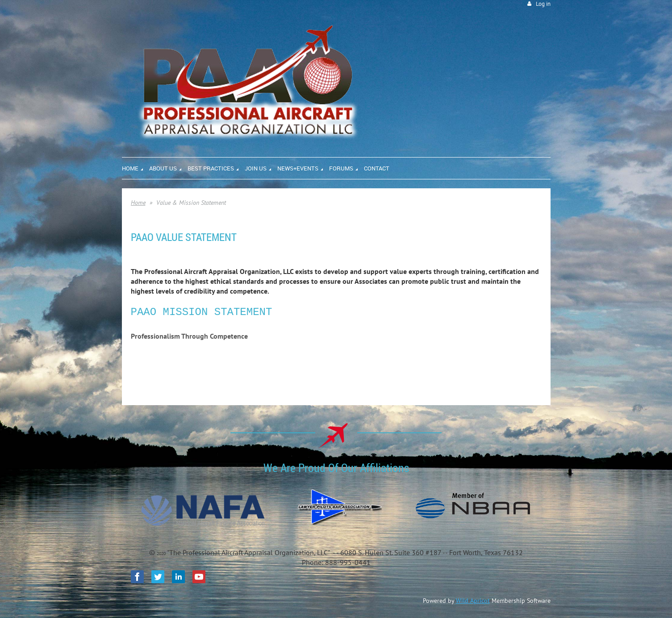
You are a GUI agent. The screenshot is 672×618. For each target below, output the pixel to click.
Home (138, 203)
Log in (543, 4)
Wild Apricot (473, 601)
